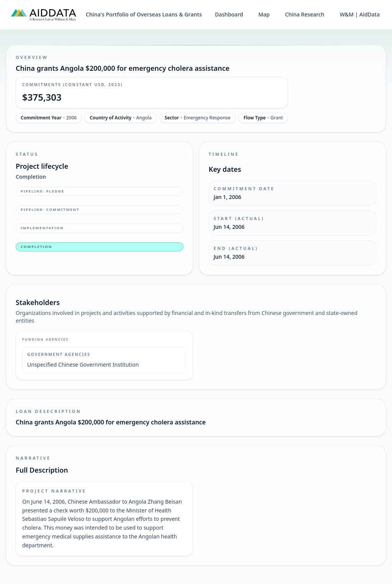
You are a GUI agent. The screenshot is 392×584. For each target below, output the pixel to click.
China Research (305, 14)
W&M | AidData (360, 14)
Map (264, 14)
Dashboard (229, 14)
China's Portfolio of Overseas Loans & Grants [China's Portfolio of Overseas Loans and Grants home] (144, 14)
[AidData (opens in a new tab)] (44, 15)
